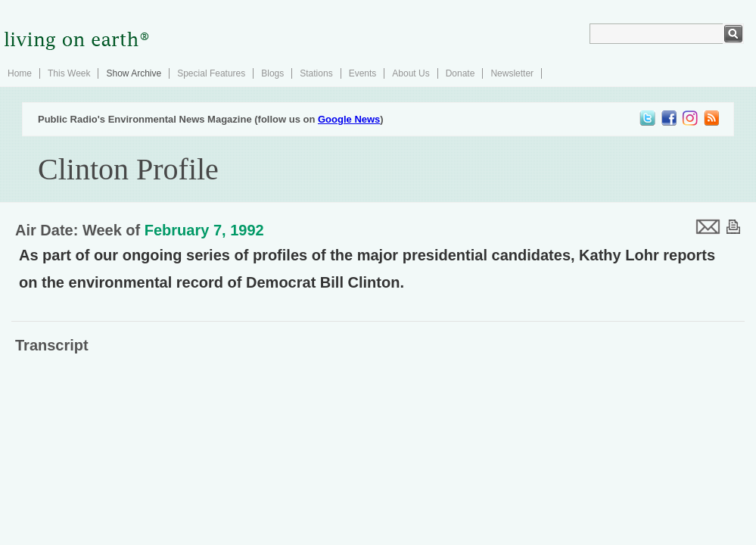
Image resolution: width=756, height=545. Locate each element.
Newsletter (512, 73)
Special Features (211, 73)
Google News (349, 119)
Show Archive (134, 73)
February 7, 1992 (204, 230)
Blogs (272, 73)
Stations (316, 73)
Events (363, 73)
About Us (411, 73)
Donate (460, 73)
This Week (69, 73)
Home (20, 73)
